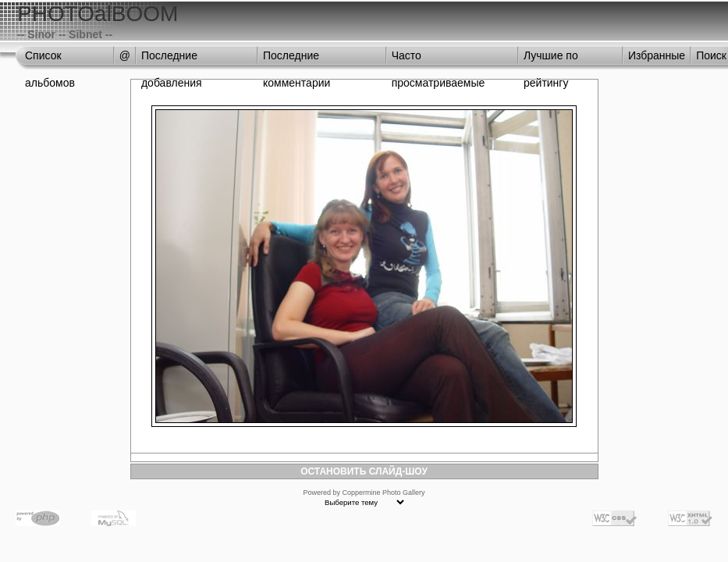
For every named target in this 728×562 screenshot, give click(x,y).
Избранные (657, 55)
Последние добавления (172, 59)
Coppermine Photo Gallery (383, 493)
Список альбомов (50, 59)
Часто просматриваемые (439, 59)
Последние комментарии (297, 59)
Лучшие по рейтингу (551, 59)
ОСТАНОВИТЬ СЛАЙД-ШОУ (364, 471)
